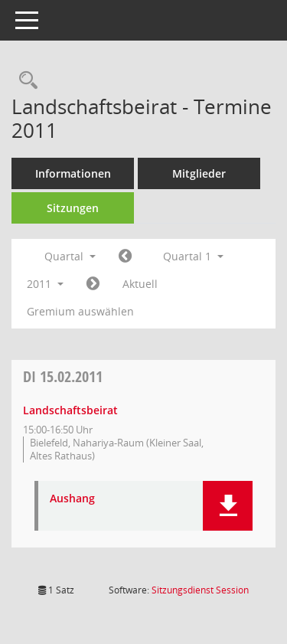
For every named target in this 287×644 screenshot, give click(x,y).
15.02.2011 (63, 376)
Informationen (73, 173)
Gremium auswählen (80, 311)
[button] (228, 506)
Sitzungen (73, 208)
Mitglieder (199, 173)
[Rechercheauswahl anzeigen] (24, 81)
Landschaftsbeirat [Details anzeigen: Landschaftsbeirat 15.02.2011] (70, 410)
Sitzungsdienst (200, 590)
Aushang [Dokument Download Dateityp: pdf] (72, 499)
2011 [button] (45, 284)
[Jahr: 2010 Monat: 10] (125, 257)
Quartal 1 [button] (193, 256)
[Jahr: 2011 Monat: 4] (93, 284)
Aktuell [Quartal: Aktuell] (140, 284)
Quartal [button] (70, 256)
